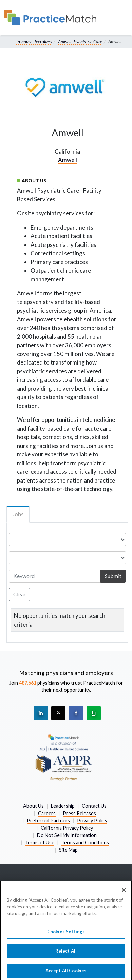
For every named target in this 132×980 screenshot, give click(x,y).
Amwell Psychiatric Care (80, 42)
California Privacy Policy (67, 828)
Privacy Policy (92, 820)
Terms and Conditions (85, 842)
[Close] (124, 893)
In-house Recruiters (34, 42)
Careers (47, 813)
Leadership (63, 806)
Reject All (66, 954)
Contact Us (94, 806)
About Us (33, 806)
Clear (20, 594)
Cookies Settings (66, 934)
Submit (113, 576)
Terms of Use (40, 842)
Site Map (68, 850)
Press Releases (79, 813)
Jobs (18, 514)
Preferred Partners (48, 820)
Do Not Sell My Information (67, 835)
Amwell (68, 160)
